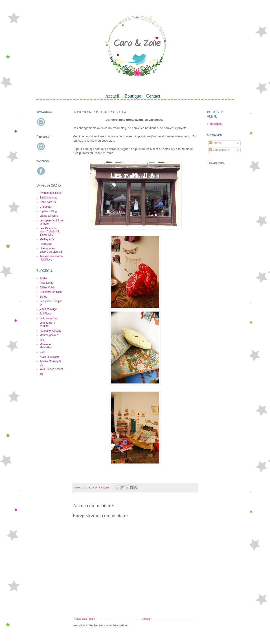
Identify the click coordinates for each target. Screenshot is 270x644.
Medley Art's (47, 239)
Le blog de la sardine (47, 324)
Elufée (44, 297)
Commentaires (220, 150)
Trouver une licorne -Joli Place (51, 258)
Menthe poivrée (49, 335)
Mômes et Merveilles (46, 346)
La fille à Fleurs (49, 216)
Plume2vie (46, 244)
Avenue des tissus (51, 193)
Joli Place (45, 314)
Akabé (44, 278)
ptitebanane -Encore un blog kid (51, 250)
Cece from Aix (48, 202)
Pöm (43, 352)
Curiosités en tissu (51, 292)
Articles (215, 143)
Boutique (133, 96)
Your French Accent (51, 369)
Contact (153, 96)
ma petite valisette (51, 331)
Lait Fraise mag (49, 318)
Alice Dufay (47, 283)
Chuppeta (46, 207)
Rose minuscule (49, 357)
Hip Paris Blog (48, 211)
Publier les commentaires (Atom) (109, 625)
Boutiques (216, 124)
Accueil (112, 96)
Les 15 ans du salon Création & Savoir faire (50, 232)
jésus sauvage (48, 309)
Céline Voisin (47, 287)
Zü (41, 374)
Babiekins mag (49, 198)
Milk (42, 340)
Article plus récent (85, 619)
